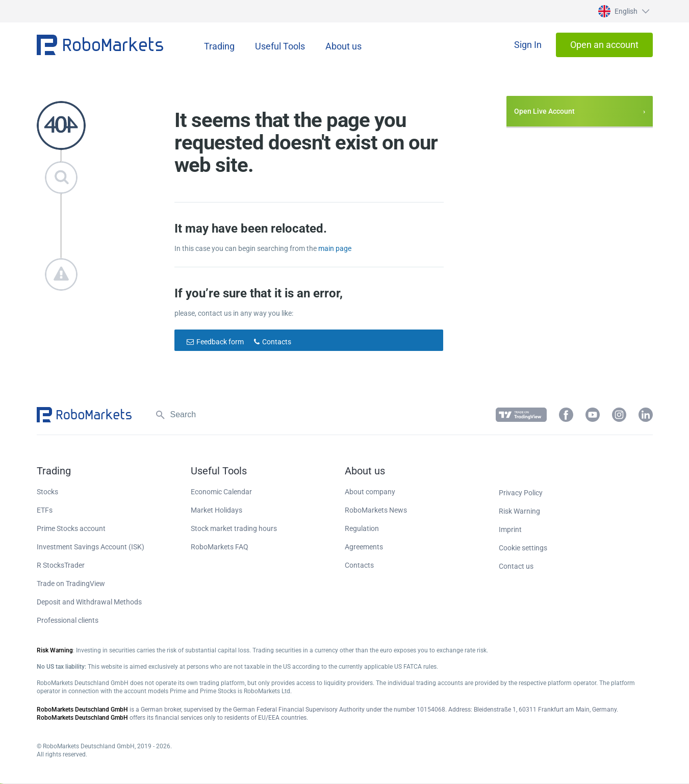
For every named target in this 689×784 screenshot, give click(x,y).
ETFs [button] (45, 510)
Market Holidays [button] (216, 510)
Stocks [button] (47, 492)
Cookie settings (523, 548)
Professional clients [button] (68, 620)
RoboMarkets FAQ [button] (220, 547)
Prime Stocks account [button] (71, 528)
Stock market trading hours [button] (234, 528)
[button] (622, 11)
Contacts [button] (359, 565)
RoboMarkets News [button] (376, 510)
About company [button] (370, 492)
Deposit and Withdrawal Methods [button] (89, 602)
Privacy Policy (521, 493)
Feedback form (220, 342)
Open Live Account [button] (544, 111)
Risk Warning (519, 511)
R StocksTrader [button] (61, 565)
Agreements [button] (364, 547)
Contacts (277, 342)
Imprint (510, 529)
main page (335, 248)
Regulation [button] (362, 528)
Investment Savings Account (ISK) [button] (91, 547)
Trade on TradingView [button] (71, 584)
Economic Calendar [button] (221, 492)
